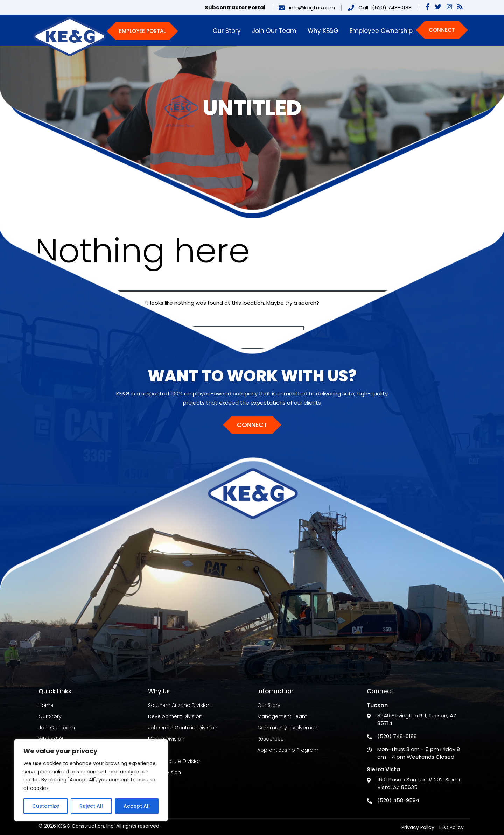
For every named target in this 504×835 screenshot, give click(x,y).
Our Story (227, 31)
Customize (46, 806)
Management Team (282, 716)
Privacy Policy (418, 827)
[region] (91, 780)
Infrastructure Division (175, 761)
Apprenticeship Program (288, 750)
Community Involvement (288, 728)
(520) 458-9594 (398, 800)
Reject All (91, 806)
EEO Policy (451, 827)
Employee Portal (142, 31)
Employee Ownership (381, 31)
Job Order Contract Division (183, 728)
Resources (270, 739)
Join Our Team (274, 31)
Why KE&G (323, 31)
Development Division (175, 716)
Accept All (137, 806)
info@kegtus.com (312, 8)
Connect (442, 30)
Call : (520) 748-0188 (385, 8)
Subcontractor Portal (235, 8)
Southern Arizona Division (179, 705)
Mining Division (166, 739)
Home (46, 705)
